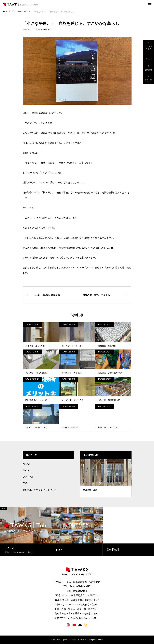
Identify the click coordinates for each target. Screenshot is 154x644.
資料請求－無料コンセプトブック (40, 490)
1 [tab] (99, 482)
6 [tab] (112, 482)
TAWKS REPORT (43, 30)
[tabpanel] (106, 478)
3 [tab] (105, 482)
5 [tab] (110, 482)
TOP (25, 483)
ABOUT (27, 464)
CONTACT (28, 477)
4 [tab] (107, 482)
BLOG (26, 470)
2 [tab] (102, 482)
